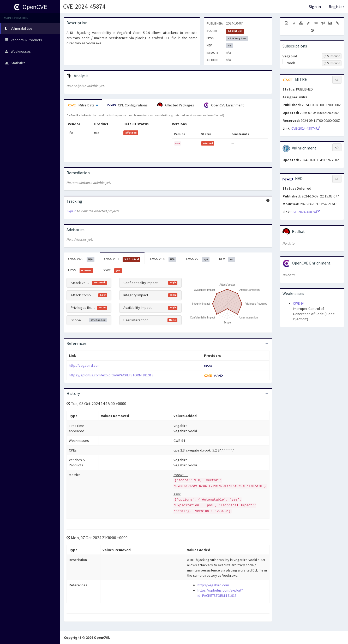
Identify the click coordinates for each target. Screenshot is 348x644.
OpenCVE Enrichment (224, 105)
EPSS (81, 270)
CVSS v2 (198, 259)
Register (336, 7)
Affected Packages (176, 105)
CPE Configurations (128, 105)
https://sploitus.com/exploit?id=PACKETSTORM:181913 (111, 375)
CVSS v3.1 (122, 259)
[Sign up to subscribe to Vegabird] (332, 56)
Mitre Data (83, 105)
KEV (227, 259)
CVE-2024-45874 (84, 6)
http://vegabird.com (85, 365)
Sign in (315, 7)
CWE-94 (299, 303)
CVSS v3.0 (163, 259)
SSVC (112, 270)
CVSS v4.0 (81, 259)
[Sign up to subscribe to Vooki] (332, 63)
